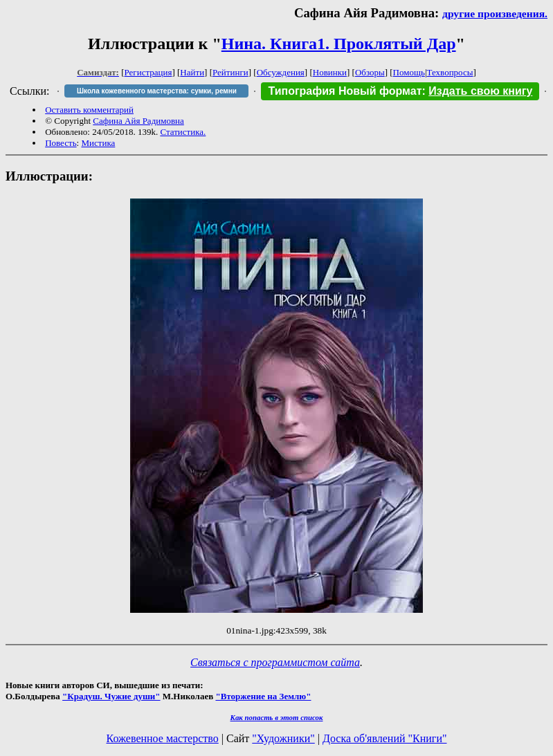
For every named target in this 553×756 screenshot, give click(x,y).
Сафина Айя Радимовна (138, 121)
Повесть (61, 143)
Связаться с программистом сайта (275, 662)
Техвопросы (450, 72)
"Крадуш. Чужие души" (111, 696)
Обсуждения (281, 72)
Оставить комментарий (89, 110)
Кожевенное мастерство (163, 738)
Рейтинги (230, 72)
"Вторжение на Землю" (263, 696)
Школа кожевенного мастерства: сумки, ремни (157, 91)
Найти (192, 72)
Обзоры (370, 72)
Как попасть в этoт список (277, 717)
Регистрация (148, 72)
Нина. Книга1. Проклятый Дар (339, 44)
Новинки (330, 72)
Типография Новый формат (345, 91)
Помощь (409, 72)
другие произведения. (495, 13)
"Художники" (283, 738)
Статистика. (183, 132)
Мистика (98, 143)
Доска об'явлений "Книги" (385, 738)
